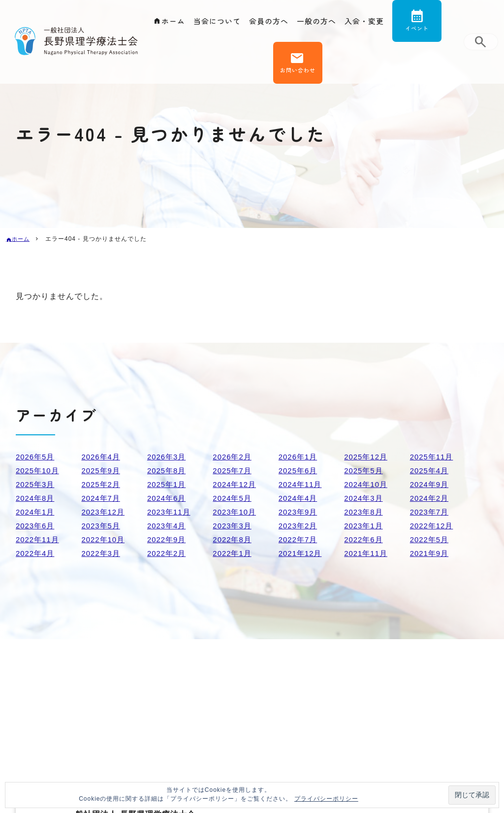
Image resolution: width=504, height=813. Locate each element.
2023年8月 (365, 512)
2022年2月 (168, 553)
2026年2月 (233, 457)
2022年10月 (104, 539)
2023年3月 (233, 526)
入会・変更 (368, 23)
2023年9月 (299, 512)
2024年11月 (301, 484)
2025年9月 (102, 471)
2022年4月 (36, 553)
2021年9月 (431, 553)
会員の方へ (268, 23)
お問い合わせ (297, 79)
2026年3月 (168, 457)
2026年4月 (102, 457)
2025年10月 (39, 471)
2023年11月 (170, 512)
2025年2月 (102, 484)
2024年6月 (168, 498)
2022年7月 (299, 539)
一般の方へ (318, 23)
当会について (214, 23)
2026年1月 (299, 457)
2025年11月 (433, 457)
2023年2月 (299, 526)
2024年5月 (233, 498)
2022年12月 (433, 526)
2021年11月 (367, 553)
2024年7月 (102, 498)
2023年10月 (236, 512)
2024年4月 (299, 498)
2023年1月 (365, 526)
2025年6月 (299, 471)
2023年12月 (104, 512)
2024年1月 (36, 512)
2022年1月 (233, 553)
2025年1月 (168, 484)
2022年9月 (168, 539)
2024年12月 (236, 484)
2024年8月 (36, 498)
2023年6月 (36, 526)
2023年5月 (102, 526)
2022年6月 (365, 539)
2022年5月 (431, 539)
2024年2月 (431, 498)
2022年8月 (233, 539)
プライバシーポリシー (326, 799)
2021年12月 (301, 553)
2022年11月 (39, 539)
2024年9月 (431, 484)
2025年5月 (365, 471)
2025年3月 (36, 484)
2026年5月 (36, 457)
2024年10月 (367, 484)
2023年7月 (431, 512)
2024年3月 (365, 498)
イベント (422, 31)
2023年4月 (168, 526)
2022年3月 (102, 553)
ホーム (168, 23)
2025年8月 (168, 471)
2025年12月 (367, 457)
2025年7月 (233, 471)
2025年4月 (431, 471)
